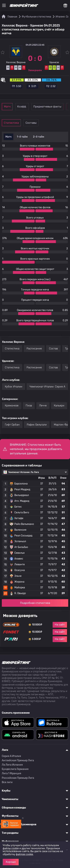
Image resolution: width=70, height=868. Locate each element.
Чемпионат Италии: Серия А (47, 387)
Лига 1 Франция (11, 773)
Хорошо (11, 862)
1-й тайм (22, 137)
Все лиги (7, 782)
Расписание (34, 349)
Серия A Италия (11, 756)
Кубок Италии (14, 387)
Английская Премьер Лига (18, 760)
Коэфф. (22, 107)
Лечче (43, 406)
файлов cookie (24, 854)
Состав (53, 349)
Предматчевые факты (47, 107)
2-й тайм (39, 137)
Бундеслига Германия (15, 769)
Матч (7, 107)
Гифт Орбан (12, 425)
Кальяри (59, 406)
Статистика (11, 123)
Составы (31, 123)
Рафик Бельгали (37, 425)
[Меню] (4, 5)
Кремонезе (12, 406)
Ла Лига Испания (12, 765)
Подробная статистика (35, 603)
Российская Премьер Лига (18, 778)
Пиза (29, 406)
